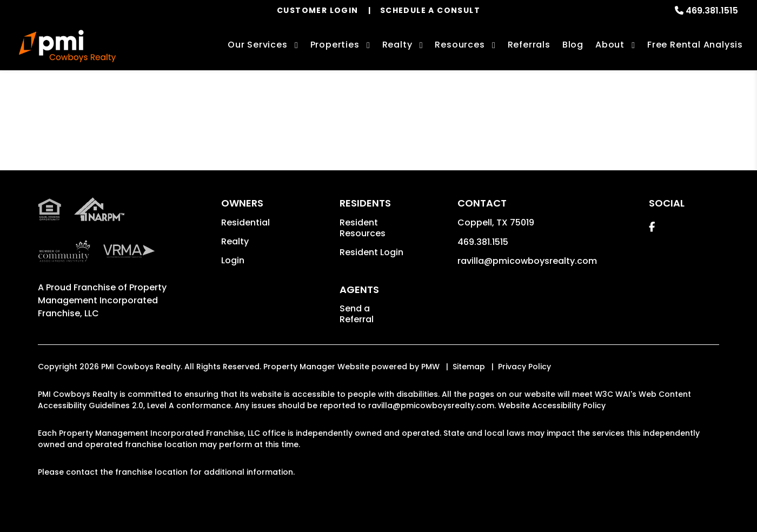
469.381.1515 (712, 11)
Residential (245, 222)
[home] (67, 46)
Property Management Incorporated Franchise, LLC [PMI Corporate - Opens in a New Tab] (102, 300)
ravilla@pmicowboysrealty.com (527, 261)
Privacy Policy (524, 367)
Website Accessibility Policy (552, 405)
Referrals (529, 45)
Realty (235, 241)
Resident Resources (363, 228)
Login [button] (233, 260)
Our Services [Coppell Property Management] (258, 45)
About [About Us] (610, 45)
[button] (652, 227)
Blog (573, 45)
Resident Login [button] (371, 252)
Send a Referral (357, 314)
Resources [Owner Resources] (460, 45)
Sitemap (469, 367)
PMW (430, 367)
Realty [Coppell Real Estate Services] (397, 45)
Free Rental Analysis (695, 45)
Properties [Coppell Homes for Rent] (335, 45)
